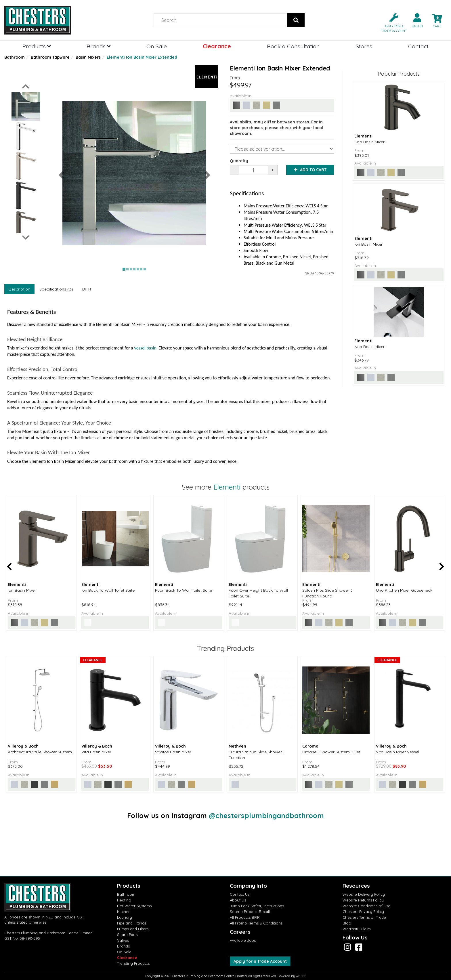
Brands (99, 46)
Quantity (239, 161)
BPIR (87, 289)
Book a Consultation (293, 46)
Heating (124, 900)
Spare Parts (127, 935)
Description (19, 289)
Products (37, 46)
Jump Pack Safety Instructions (257, 906)
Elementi (227, 487)
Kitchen (124, 912)
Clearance (217, 46)
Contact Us (240, 894)
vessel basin (145, 348)
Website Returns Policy (363, 900)
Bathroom (15, 57)
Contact (418, 46)
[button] (392, 22)
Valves (123, 940)
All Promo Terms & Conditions (256, 923)
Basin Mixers (88, 57)
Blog (347, 923)
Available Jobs (243, 940)
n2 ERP (301, 976)
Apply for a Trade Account (260, 961)
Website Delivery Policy (364, 894)
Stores (364, 46)
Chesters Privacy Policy (363, 912)
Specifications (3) (56, 289)
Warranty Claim (357, 929)
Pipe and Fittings (132, 923)
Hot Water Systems (134, 906)
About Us (238, 900)
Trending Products (133, 963)
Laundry (125, 917)
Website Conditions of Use (366, 906)
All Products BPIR (245, 917)
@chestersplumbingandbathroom (266, 815)
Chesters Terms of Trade (364, 917)
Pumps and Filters (133, 929)
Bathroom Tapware (50, 57)
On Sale (157, 46)
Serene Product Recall (250, 912)
